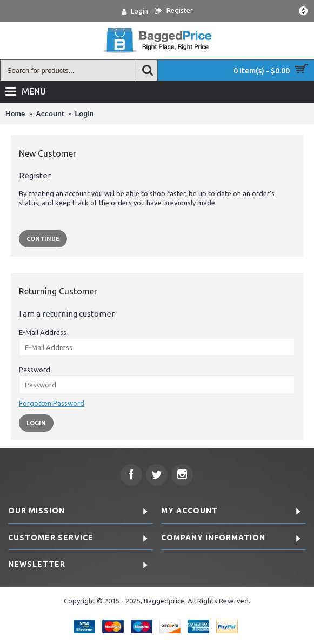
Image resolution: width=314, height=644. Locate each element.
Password (35, 370)
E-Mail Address (43, 332)
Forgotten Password (52, 403)
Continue (43, 239)
